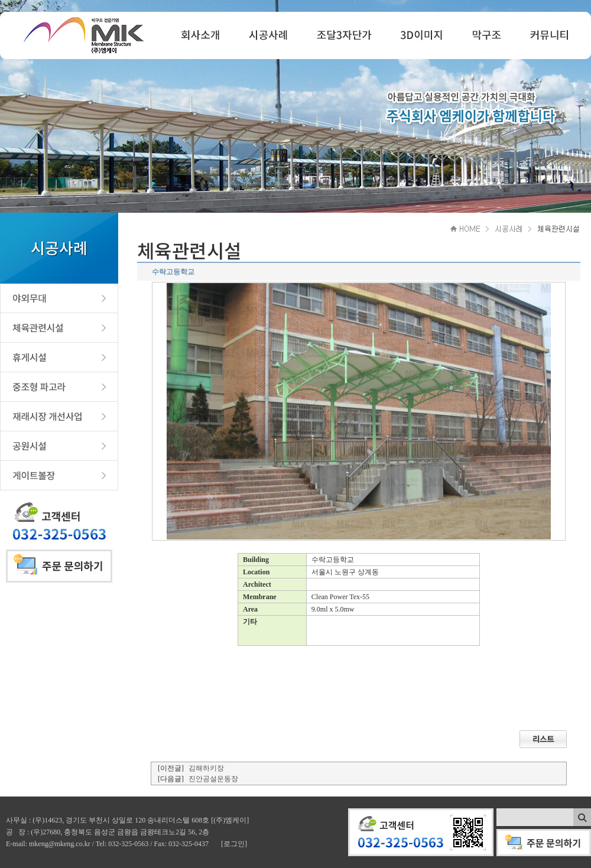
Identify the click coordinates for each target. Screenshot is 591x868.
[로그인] (234, 844)
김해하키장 (206, 768)
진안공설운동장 (213, 779)
